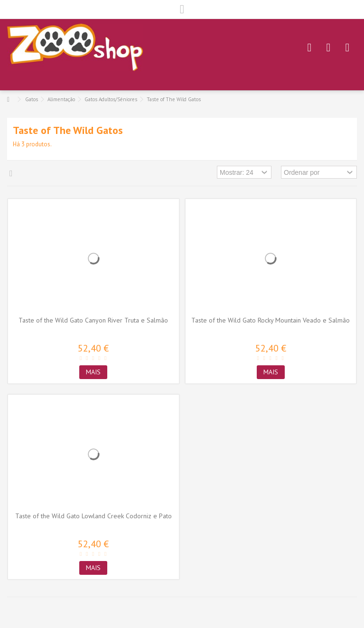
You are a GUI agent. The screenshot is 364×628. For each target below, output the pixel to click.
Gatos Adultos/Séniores (111, 99)
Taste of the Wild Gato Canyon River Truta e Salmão (93, 320)
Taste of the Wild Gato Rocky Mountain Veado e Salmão (271, 320)
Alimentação (61, 99)
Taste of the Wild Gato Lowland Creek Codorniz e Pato (93, 516)
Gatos (32, 99)
